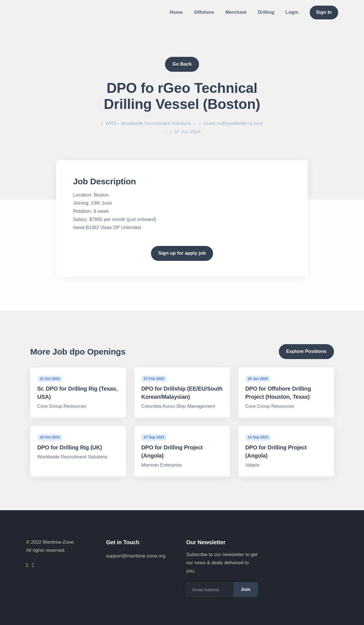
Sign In (324, 12)
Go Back (182, 64)
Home (176, 12)
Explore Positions (306, 351)
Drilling (266, 12)
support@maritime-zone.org (136, 556)
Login (292, 12)
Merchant (236, 12)
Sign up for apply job (182, 253)
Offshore (204, 12)
